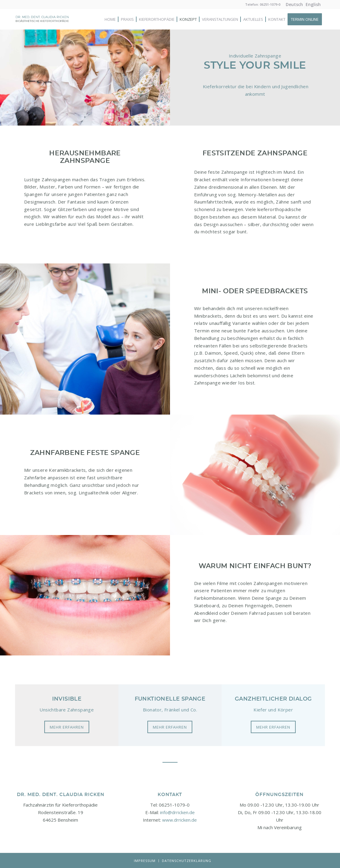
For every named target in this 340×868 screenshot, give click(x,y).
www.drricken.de (179, 820)
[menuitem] (294, 5)
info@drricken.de (177, 812)
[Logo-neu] (42, 25)
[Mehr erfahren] (67, 727)
